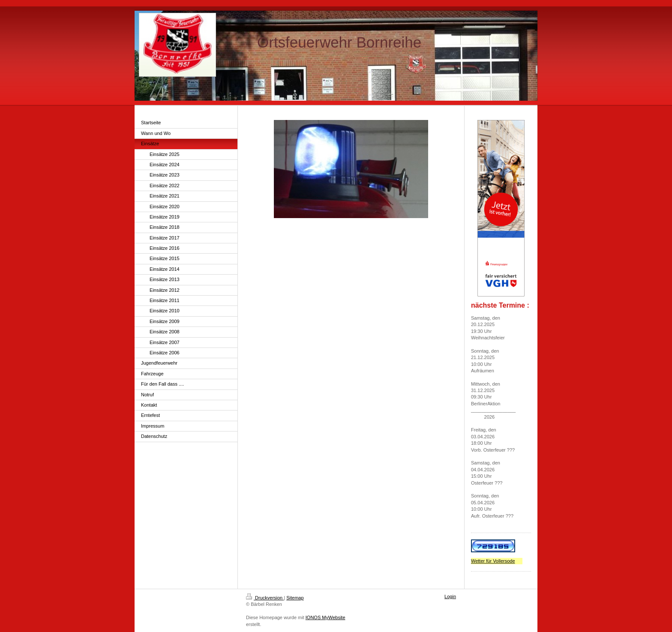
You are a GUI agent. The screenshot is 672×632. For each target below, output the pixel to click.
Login (450, 596)
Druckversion (265, 598)
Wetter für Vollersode (493, 561)
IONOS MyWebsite (325, 617)
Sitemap (295, 598)
